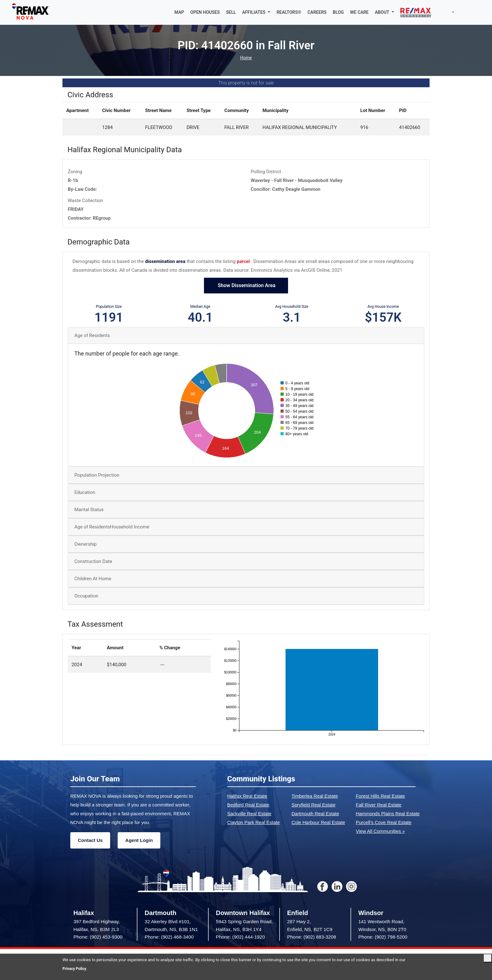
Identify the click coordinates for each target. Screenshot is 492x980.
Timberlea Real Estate (315, 797)
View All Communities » (380, 832)
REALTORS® (289, 13)
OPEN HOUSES (205, 13)
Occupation (86, 597)
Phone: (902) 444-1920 (240, 937)
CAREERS (317, 13)
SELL (231, 13)
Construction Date (93, 562)
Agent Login (139, 841)
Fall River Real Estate (379, 805)
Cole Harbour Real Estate (318, 823)
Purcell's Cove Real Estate (384, 823)
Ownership (86, 545)
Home (246, 59)
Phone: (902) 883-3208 (312, 937)
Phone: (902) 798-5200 (383, 937)
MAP (179, 13)
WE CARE (359, 13)
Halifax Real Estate (247, 797)
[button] (256, 13)
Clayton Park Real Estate (254, 823)
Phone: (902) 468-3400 (169, 937)
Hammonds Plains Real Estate (388, 814)
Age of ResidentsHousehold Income (112, 527)
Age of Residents (92, 336)
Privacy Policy (75, 969)
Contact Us (90, 841)
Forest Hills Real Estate (380, 797)
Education (85, 493)
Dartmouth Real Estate (315, 814)
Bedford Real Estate (248, 805)
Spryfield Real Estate (313, 805)
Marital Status (89, 510)
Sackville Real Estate (249, 814)
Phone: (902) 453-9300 (98, 937)
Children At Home (93, 579)
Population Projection (97, 476)
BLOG (338, 13)
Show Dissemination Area (246, 286)
